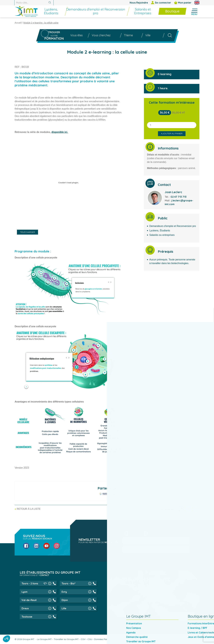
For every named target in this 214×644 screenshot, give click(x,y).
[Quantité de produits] (172, 125)
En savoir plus (176, 616)
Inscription (177, 549)
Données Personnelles (105, 639)
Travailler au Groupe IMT (66, 639)
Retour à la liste (29, 509)
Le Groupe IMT (44, 639)
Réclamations (161, 639)
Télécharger (27, 232)
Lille (64, 608)
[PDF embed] (69, 183)
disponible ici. (60, 132)
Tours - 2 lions (30, 583)
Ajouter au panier (172, 134)
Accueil (18, 23)
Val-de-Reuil (29, 600)
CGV (83, 639)
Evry (64, 592)
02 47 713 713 (179, 197)
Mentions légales (178, 639)
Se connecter (161, 3)
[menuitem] (62, 13)
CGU (90, 639)
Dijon (65, 600)
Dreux (25, 608)
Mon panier (183, 3)
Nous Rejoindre (139, 3)
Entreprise (155, 533)
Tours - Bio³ (69, 583)
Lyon (24, 592)
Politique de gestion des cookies (135, 639)
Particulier (136, 533)
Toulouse (27, 617)
